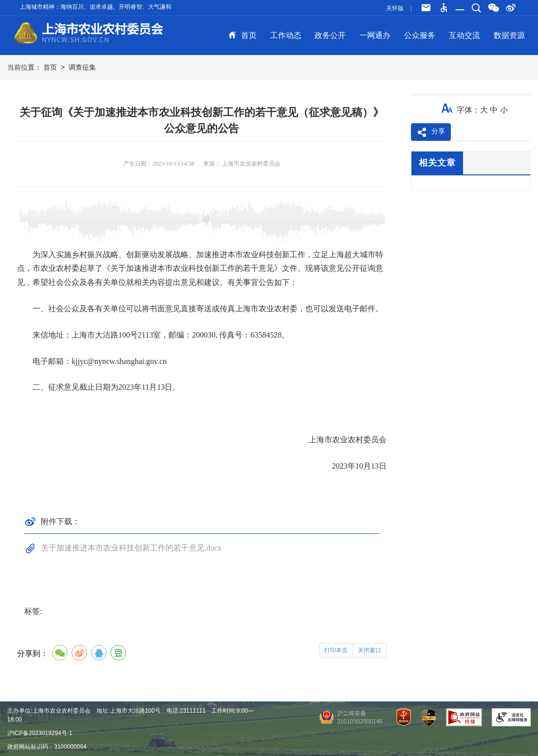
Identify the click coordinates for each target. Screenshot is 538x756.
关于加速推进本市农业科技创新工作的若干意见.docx (131, 548)
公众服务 (420, 35)
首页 (242, 35)
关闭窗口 (370, 650)
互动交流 (464, 35)
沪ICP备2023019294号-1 (40, 733)
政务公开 (330, 35)
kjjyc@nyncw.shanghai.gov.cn (119, 361)
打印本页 (336, 650)
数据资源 (509, 35)
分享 (431, 132)
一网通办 (375, 35)
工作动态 (286, 35)
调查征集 (82, 67)
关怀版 (395, 8)
